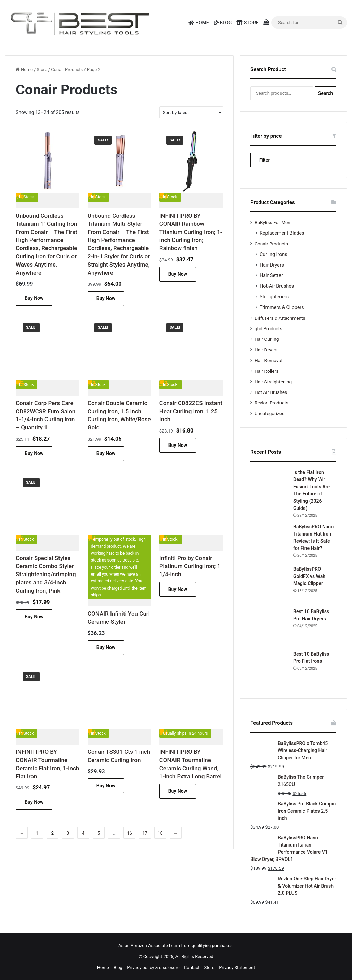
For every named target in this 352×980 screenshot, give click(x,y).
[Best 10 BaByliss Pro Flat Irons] (269, 669)
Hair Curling (267, 339)
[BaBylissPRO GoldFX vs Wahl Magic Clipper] (269, 584)
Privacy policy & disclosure (153, 968)
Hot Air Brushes (271, 392)
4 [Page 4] (83, 833)
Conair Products (67, 70)
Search (326, 93)
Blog (223, 23)
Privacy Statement (237, 968)
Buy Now (34, 298)
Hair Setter (271, 275)
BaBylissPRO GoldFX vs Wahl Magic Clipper (310, 576)
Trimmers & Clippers (282, 307)
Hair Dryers (272, 265)
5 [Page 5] (99, 833)
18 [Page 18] (160, 833)
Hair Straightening (273, 382)
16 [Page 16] (129, 833)
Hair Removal (268, 360)
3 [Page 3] (68, 833)
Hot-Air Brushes (277, 286)
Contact (192, 968)
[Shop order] (191, 112)
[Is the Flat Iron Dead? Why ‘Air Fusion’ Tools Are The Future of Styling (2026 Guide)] (269, 488)
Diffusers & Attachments (280, 318)
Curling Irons (273, 254)
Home (199, 23)
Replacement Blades (282, 233)
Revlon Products (271, 403)
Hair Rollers (266, 371)
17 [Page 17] (145, 833)
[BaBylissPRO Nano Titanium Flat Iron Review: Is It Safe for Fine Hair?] (269, 542)
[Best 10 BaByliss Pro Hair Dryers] (269, 627)
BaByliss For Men (272, 222)
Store (247, 23)
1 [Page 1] (37, 833)
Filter (264, 160)
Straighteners (274, 297)
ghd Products (268, 328)
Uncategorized (270, 413)
